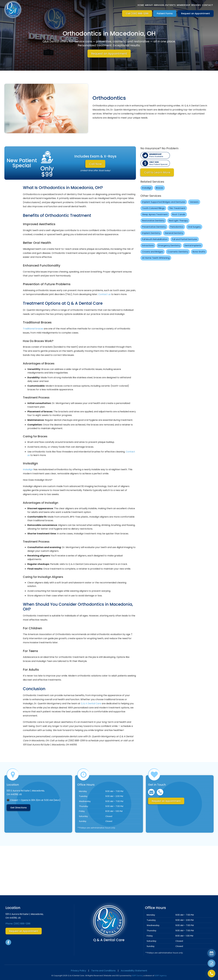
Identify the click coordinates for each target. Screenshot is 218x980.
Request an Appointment (196, 13)
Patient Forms (165, 13)
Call (137, 13)
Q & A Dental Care (91, 704)
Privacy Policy (78, 971)
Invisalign (28, 469)
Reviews (196, 5)
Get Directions (19, 808)
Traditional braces (33, 329)
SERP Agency (161, 976)
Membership (184, 5)
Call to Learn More (157, 172)
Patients (170, 5)
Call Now (95, 164)
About (149, 5)
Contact (207, 5)
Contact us (104, 294)
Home (141, 5)
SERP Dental (137, 976)
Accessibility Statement (134, 971)
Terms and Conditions (103, 971)
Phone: (18, 924)
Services (159, 5)
